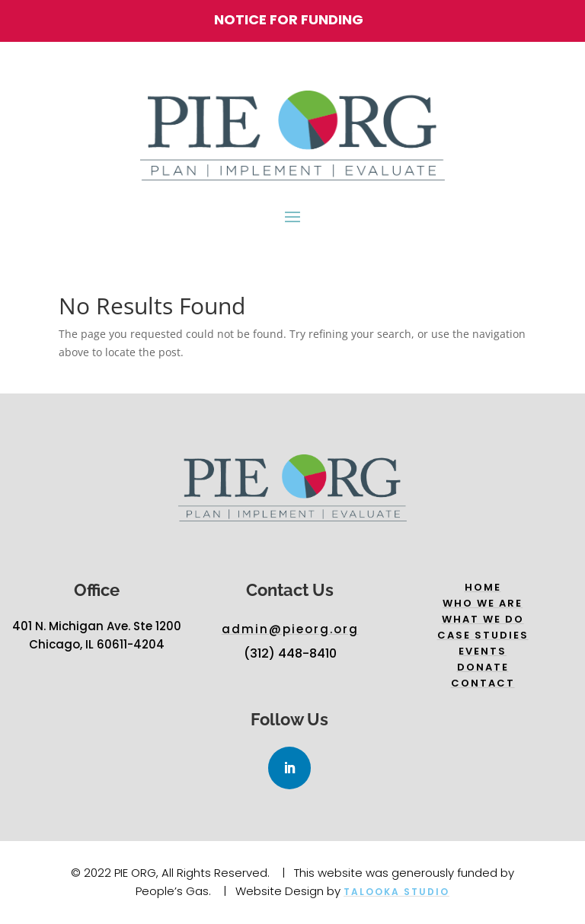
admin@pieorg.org (290, 629)
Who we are (483, 603)
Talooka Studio (396, 892)
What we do (483, 619)
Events (483, 651)
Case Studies (483, 635)
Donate (483, 667)
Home (483, 587)
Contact (483, 683)
